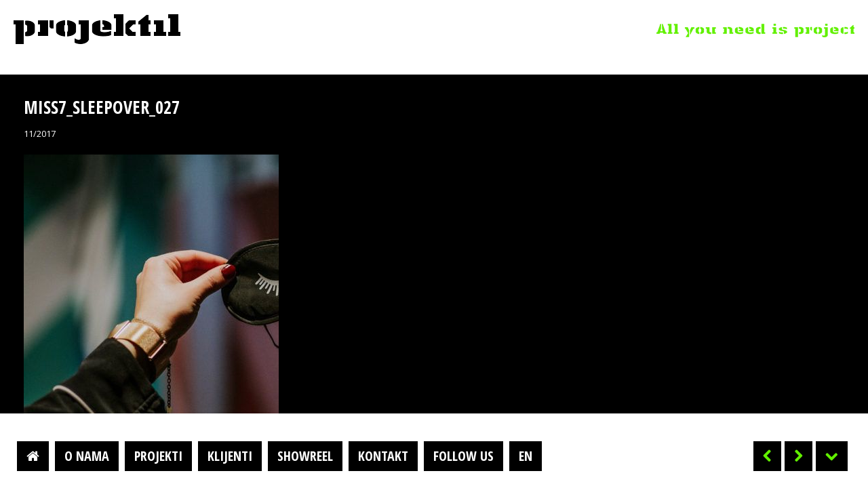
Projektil (97, 30)
